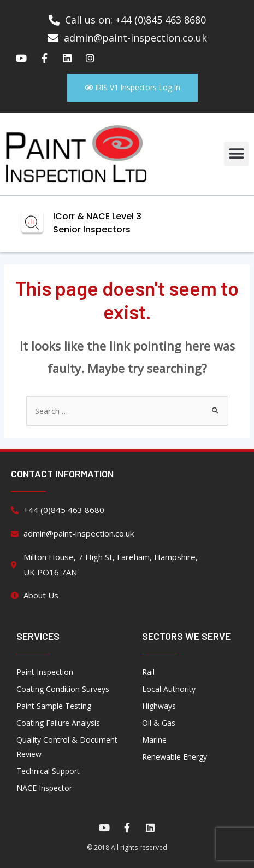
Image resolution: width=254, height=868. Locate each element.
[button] (236, 154)
